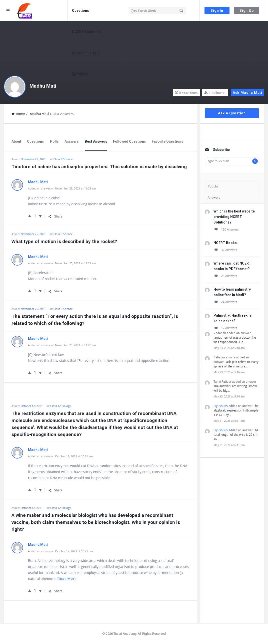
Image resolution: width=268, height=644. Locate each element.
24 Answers (225, 302)
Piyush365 (221, 406)
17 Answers (225, 328)
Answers (72, 141)
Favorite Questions (167, 141)
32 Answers (225, 250)
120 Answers (226, 229)
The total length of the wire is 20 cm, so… (236, 435)
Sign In (217, 11)
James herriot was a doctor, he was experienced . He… (235, 340)
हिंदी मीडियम (80, 74)
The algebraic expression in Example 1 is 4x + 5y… (236, 410)
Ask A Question (232, 113)
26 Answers (225, 276)
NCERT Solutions (86, 32)
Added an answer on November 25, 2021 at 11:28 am (62, 188)
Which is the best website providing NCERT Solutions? (234, 217)
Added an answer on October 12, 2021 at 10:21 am (60, 456)
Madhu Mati (43, 86)
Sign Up (247, 11)
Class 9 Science (63, 159)
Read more (67, 579)
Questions (80, 11)
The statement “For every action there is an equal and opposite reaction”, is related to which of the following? (95, 320)
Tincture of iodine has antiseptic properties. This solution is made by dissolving (99, 167)
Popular (213, 186)
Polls (54, 141)
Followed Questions (129, 141)
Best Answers (96, 141)
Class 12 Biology (60, 508)
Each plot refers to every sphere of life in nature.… (236, 364)
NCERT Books (225, 243)
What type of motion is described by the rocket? (64, 241)
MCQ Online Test (86, 53)
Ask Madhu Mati (247, 93)
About (16, 141)
